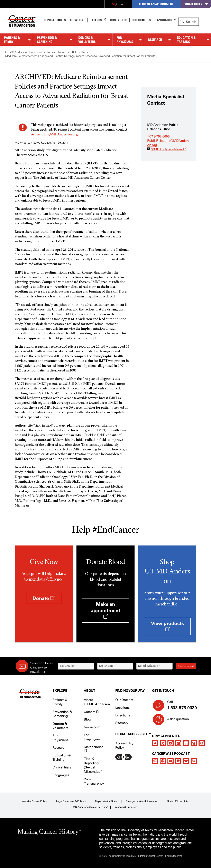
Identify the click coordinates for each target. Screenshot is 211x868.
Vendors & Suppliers (126, 807)
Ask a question (176, 721)
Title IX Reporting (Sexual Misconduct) (93, 765)
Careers (98, 20)
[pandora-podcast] (178, 761)
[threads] (202, 743)
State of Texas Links (178, 801)
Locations (122, 708)
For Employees (92, 737)
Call (180, 705)
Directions (123, 715)
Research (155, 40)
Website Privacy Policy (34, 801)
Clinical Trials (55, 20)
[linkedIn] (186, 743)
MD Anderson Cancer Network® (90, 807)
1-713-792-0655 (158, 136)
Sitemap (122, 723)
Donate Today (196, 4)
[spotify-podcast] (163, 761)
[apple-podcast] (155, 761)
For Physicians (125, 40)
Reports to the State (106, 801)
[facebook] (155, 743)
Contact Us (119, 20)
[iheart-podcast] (186, 761)
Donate (44, 598)
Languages (164, 20)
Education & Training (186, 40)
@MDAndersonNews (169, 149)
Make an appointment (105, 610)
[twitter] (163, 743)
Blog (87, 719)
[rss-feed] (194, 761)
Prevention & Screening (47, 40)
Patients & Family (12, 40)
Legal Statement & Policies (71, 801)
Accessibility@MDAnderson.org (54, 135)
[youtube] (171, 743)
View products (167, 626)
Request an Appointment (156, 4)
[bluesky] (194, 743)
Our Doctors (141, 20)
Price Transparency (94, 781)
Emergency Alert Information (142, 801)
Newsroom (92, 727)
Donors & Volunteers (87, 40)
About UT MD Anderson (97, 702)
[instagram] (178, 743)
